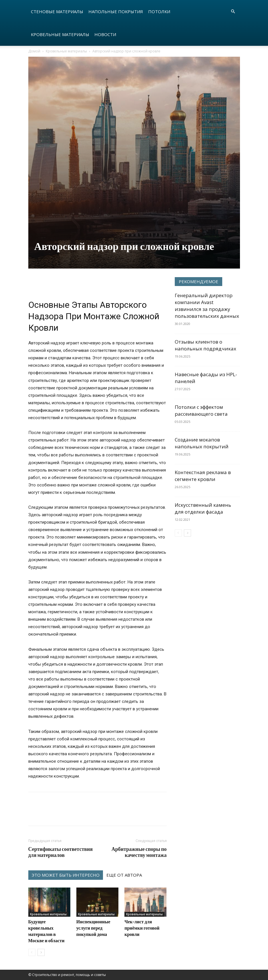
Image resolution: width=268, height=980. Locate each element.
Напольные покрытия (116, 11)
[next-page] (41, 952)
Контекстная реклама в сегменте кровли (203, 476)
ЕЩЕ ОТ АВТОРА (124, 875)
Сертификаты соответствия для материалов (61, 852)
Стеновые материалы (57, 11)
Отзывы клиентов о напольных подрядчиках (206, 345)
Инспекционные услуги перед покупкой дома (93, 928)
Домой (34, 51)
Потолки (159, 11)
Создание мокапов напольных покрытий (202, 443)
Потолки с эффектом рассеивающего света (201, 410)
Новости (105, 34)
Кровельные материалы (60, 34)
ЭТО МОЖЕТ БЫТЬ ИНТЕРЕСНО (66, 875)
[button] (233, 12)
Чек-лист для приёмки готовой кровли (142, 928)
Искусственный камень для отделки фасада (203, 508)
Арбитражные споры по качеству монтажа (139, 852)
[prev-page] (32, 952)
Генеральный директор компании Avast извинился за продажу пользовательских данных (207, 306)
